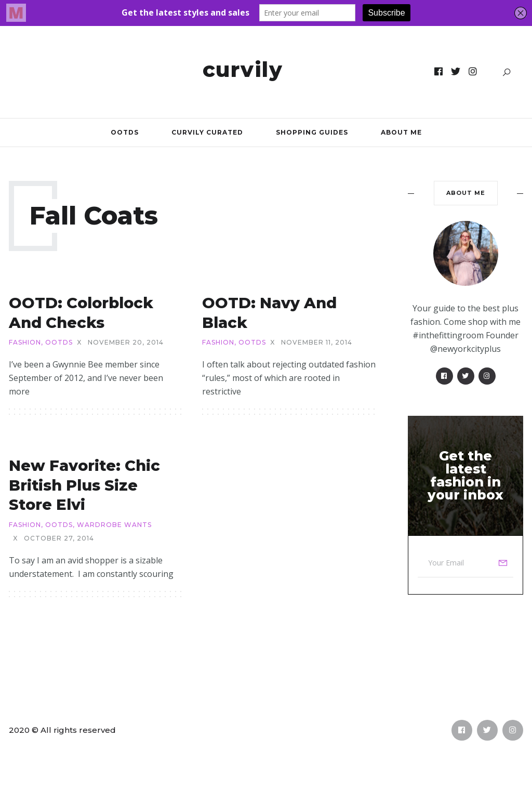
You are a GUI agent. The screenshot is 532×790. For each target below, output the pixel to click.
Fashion (25, 343)
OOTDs (125, 132)
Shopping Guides (312, 132)
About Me (401, 132)
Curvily (243, 69)
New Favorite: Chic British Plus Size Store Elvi (84, 485)
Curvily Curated (207, 132)
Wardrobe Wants (114, 525)
